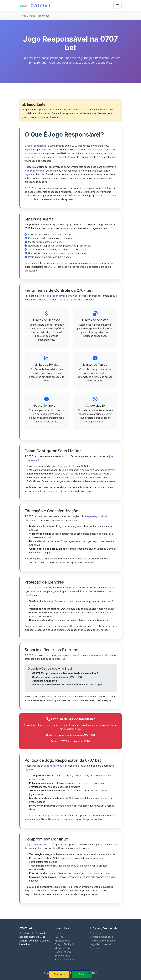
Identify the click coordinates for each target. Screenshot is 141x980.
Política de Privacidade (102, 941)
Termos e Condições (101, 937)
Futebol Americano (65, 959)
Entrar (82, 974)
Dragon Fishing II (64, 944)
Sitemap (94, 948)
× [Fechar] (90, 973)
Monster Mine (62, 941)
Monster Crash (63, 948)
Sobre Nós (96, 933)
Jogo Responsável (100, 944)
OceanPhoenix (63, 952)
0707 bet (35, 6)
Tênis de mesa (63, 956)
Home (23, 16)
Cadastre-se (59, 974)
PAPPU (59, 937)
